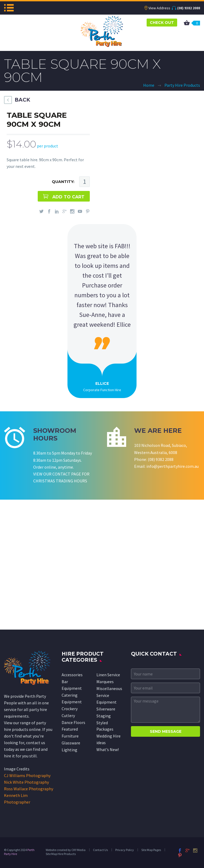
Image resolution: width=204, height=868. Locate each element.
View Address (159, 8)
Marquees (105, 682)
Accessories (72, 675)
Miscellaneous (109, 688)
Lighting (69, 750)
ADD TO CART (68, 197)
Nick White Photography (26, 782)
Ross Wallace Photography (29, 789)
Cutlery (68, 716)
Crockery (70, 709)
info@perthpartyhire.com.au (173, 466)
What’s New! (108, 749)
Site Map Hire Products (61, 854)
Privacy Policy (125, 850)
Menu (9, 8)
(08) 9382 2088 (189, 8)
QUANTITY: (63, 182)
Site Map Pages (151, 850)
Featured (70, 729)
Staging (104, 716)
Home (149, 85)
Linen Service (108, 675)
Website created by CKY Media (66, 850)
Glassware (71, 743)
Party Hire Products (182, 85)
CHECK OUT (162, 23)
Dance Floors (73, 722)
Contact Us (100, 850)
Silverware (106, 709)
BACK (22, 100)
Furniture (70, 736)
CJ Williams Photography (27, 775)
